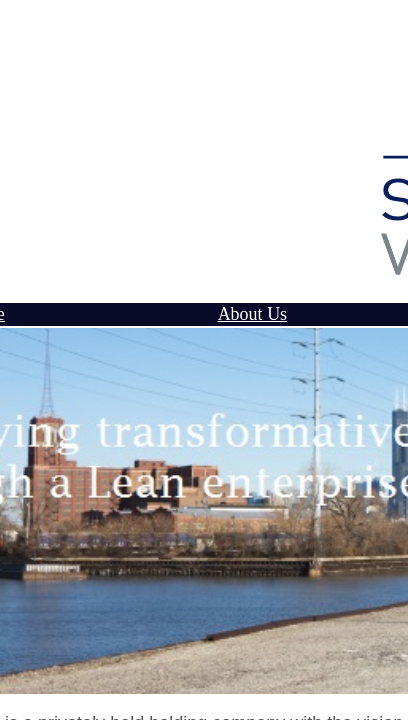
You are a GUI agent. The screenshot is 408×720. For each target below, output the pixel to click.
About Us (253, 314)
